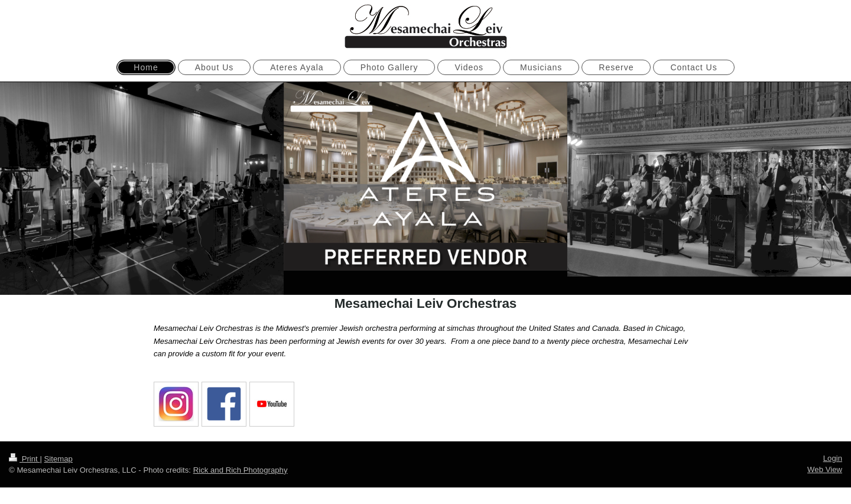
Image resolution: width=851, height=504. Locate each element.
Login (833, 457)
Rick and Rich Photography (241, 469)
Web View (825, 468)
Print (24, 458)
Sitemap (59, 458)
